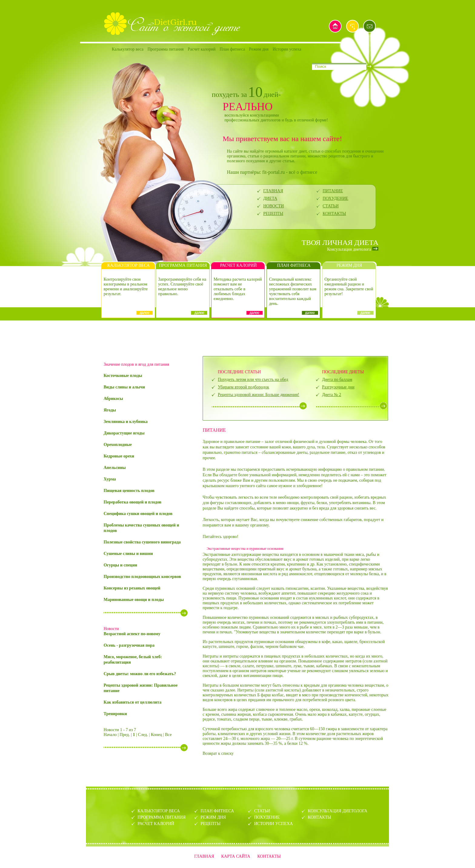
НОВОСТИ (274, 206)
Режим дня (259, 49)
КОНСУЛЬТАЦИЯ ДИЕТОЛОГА (337, 811)
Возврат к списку (218, 753)
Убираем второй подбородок (243, 387)
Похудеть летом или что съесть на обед (253, 380)
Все (168, 735)
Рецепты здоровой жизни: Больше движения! (259, 395)
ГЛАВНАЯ (273, 191)
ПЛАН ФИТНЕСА (217, 811)
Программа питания (166, 49)
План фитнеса (232, 49)
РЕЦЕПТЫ (273, 214)
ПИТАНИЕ (333, 191)
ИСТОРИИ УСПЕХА (274, 824)
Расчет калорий (202, 49)
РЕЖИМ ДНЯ (213, 817)
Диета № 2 (332, 395)
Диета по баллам (337, 380)
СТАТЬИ (331, 206)
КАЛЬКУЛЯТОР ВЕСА (159, 811)
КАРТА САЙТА (236, 856)
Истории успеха (287, 49)
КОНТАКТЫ (334, 214)
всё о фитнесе (303, 172)
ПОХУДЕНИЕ (335, 198)
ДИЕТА (270, 198)
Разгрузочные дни (338, 387)
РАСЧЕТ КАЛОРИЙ (156, 824)
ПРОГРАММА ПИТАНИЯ (162, 817)
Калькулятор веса (128, 49)
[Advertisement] (237, 338)
